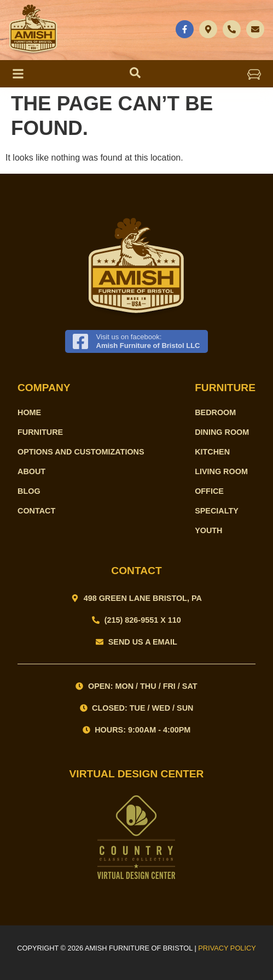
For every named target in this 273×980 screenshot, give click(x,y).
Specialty (217, 511)
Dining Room (222, 432)
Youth (208, 530)
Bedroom (215, 412)
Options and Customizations (81, 452)
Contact (36, 511)
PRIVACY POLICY (227, 948)
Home (29, 412)
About (31, 471)
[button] (254, 74)
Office (209, 491)
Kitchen (212, 452)
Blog (29, 491)
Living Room (221, 471)
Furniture (40, 432)
